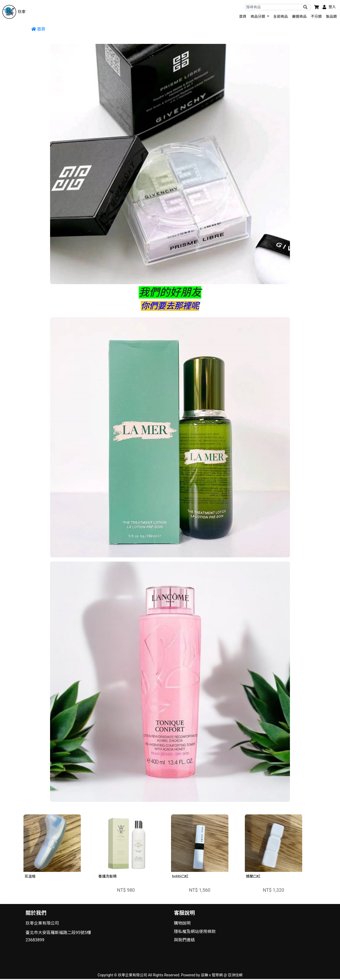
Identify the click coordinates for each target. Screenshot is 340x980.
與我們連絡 (184, 940)
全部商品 (281, 16)
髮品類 (331, 16)
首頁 (243, 16)
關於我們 (36, 913)
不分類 (316, 16)
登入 (332, 7)
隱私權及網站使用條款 (195, 932)
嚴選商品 (299, 16)
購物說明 (182, 923)
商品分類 (258, 16)
